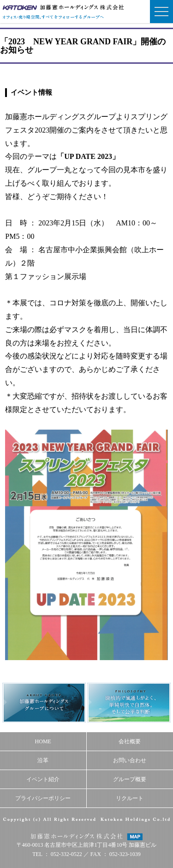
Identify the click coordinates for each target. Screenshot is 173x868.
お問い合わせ (130, 760)
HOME (43, 741)
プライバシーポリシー (43, 798)
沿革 (43, 760)
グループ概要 (130, 779)
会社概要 (130, 741)
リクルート (130, 798)
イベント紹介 (43, 779)
